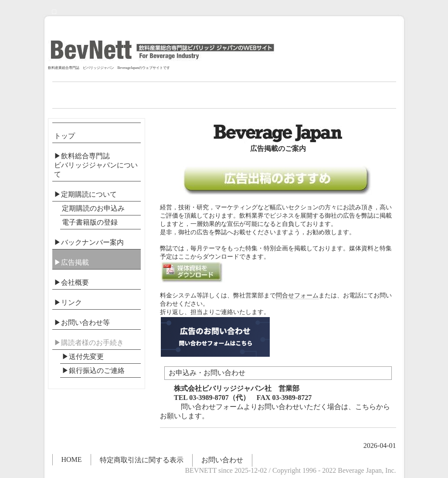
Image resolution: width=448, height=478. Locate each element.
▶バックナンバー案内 (89, 242)
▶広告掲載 (71, 262)
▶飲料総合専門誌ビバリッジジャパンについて (96, 165)
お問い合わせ (222, 460)
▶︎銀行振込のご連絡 (93, 370)
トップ (64, 136)
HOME (72, 459)
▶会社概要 (71, 282)
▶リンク (68, 302)
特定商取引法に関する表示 (142, 460)
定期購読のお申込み (93, 208)
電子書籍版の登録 (90, 222)
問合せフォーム (297, 295)
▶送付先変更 (83, 357)
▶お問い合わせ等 (82, 323)
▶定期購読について (85, 194)
